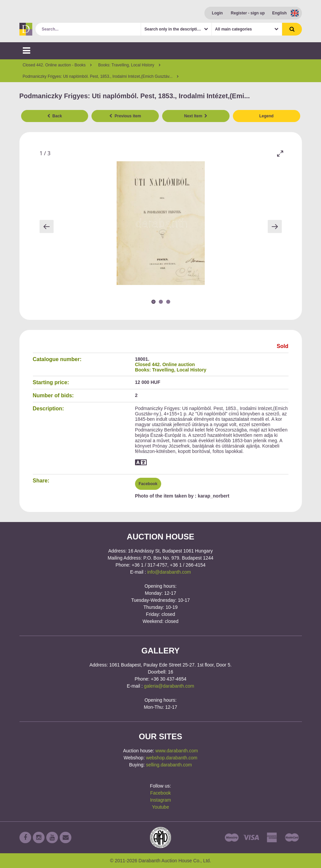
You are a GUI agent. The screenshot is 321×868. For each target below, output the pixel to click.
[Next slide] (275, 226)
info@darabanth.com (169, 572)
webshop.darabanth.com (172, 758)
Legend (267, 116)
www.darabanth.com (177, 751)
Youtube (161, 807)
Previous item (125, 116)
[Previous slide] (47, 226)
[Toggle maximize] (280, 153)
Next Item (196, 116)
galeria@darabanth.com (169, 686)
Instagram (160, 800)
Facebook (148, 484)
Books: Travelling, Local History (171, 370)
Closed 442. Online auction (165, 364)
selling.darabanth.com (169, 765)
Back (55, 116)
